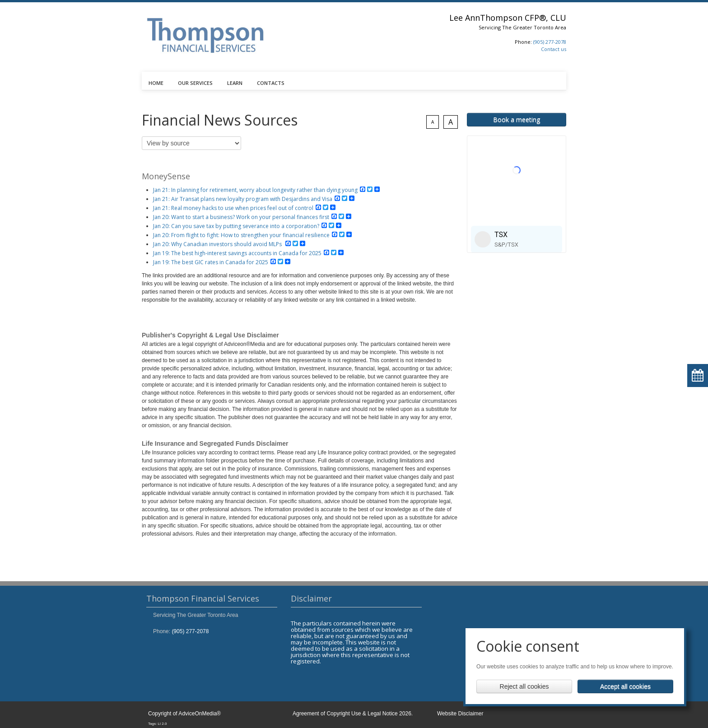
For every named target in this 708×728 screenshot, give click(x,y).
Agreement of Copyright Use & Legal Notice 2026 (352, 714)
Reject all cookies (524, 686)
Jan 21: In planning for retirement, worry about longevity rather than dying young (255, 190)
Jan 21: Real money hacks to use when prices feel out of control (233, 208)
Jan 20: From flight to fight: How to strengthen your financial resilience (241, 235)
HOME (156, 83)
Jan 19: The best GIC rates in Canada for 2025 (211, 262)
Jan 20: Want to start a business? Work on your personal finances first (241, 217)
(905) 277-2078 (550, 42)
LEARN (235, 83)
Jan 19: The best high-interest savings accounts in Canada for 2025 (237, 253)
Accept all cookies (625, 686)
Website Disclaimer (460, 714)
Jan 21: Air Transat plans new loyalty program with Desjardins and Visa (243, 199)
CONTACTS (271, 83)
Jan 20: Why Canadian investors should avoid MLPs (218, 244)
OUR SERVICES (195, 83)
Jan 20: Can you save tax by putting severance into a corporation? (236, 226)
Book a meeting (517, 119)
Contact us (554, 49)
